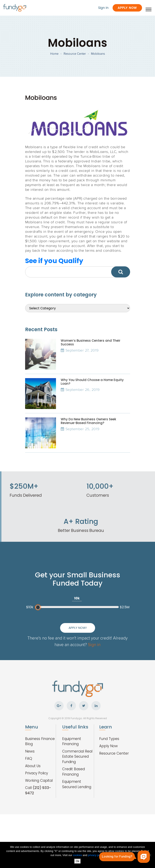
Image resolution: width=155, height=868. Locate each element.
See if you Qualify (54, 261)
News (30, 751)
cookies (78, 855)
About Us (33, 766)
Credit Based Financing (73, 772)
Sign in (94, 644)
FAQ (29, 758)
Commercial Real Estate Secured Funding (77, 757)
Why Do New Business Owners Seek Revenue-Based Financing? (88, 421)
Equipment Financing (72, 741)
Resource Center (75, 54)
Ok (77, 861)
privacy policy (96, 855)
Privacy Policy (37, 773)
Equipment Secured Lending (77, 784)
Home (54, 54)
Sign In (103, 8)
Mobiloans (98, 54)
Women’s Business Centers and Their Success (91, 342)
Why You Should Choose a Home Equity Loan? (92, 382)
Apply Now (127, 8)
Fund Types (109, 739)
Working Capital (39, 781)
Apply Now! (78, 628)
